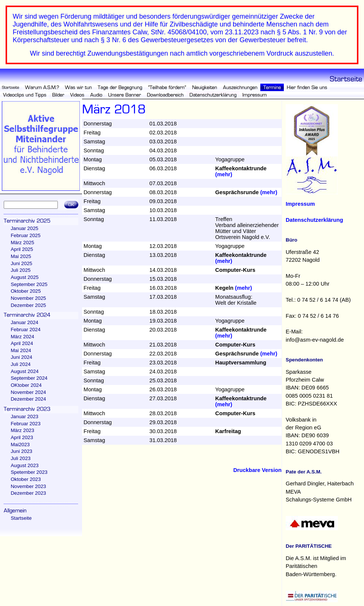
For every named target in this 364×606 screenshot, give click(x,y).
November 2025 (29, 298)
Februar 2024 (26, 330)
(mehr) (224, 174)
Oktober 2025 (26, 291)
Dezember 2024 (29, 399)
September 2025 (29, 284)
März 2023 (23, 430)
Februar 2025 (26, 235)
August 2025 (25, 277)
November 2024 (29, 392)
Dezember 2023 (29, 493)
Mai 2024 (21, 350)
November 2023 (29, 486)
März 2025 (23, 243)
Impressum (300, 204)
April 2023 (22, 437)
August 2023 (25, 465)
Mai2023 (20, 445)
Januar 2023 (25, 417)
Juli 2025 (21, 270)
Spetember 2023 (29, 472)
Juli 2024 (21, 364)
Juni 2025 (22, 263)
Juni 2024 (22, 357)
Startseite (21, 518)
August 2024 (25, 371)
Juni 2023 (22, 451)
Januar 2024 (25, 322)
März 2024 (23, 337)
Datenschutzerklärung (314, 220)
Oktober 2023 (26, 479)
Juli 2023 (21, 458)
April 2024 (22, 343)
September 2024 (29, 378)
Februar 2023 (26, 424)
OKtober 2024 (26, 385)
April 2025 (22, 249)
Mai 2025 (21, 256)
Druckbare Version (257, 470)
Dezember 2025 (29, 305)
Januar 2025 (25, 228)
